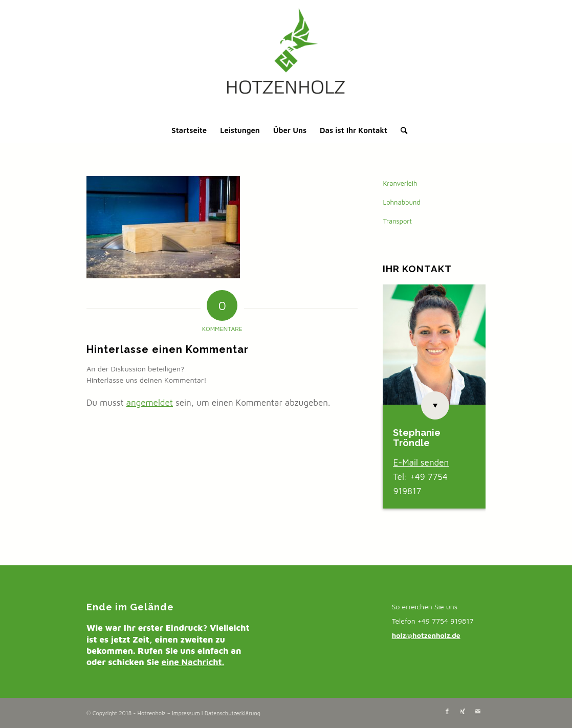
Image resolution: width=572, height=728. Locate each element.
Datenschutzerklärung (233, 713)
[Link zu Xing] (463, 711)
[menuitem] (189, 130)
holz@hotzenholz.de (426, 635)
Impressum (186, 713)
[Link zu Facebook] (447, 711)
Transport (397, 221)
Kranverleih (400, 183)
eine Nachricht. (193, 662)
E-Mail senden (421, 462)
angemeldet (150, 403)
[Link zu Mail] (478, 711)
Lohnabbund (401, 202)
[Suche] (401, 130)
